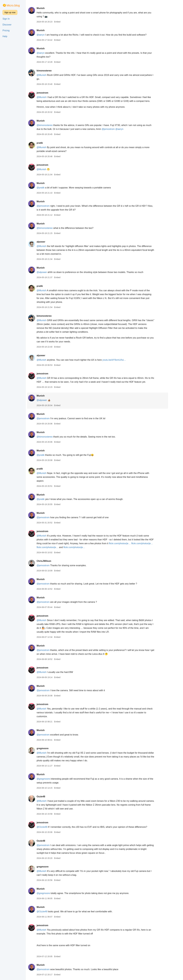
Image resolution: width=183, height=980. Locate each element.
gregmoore (49, 748)
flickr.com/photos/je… (127, 543)
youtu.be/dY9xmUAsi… (121, 360)
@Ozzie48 (49, 827)
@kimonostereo (51, 125)
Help (5, 36)
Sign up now (10, 12)
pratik (46, 143)
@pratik (47, 188)
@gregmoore (50, 779)
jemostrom (49, 93)
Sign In (6, 19)
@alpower (48, 272)
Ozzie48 (48, 797)
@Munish (48, 75)
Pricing (6, 30)
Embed (64, 22)
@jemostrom (115, 129)
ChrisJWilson (51, 561)
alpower (48, 242)
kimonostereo (51, 71)
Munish (47, 8)
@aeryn (47, 35)
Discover (7, 25)
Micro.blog (13, 5)
